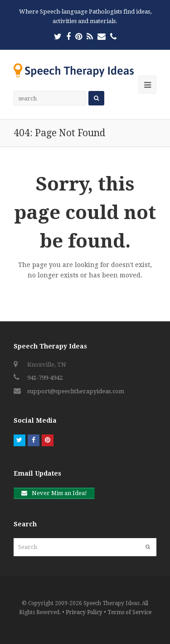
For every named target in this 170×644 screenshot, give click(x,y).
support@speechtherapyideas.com (76, 391)
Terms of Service (129, 612)
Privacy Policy (84, 612)
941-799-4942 (45, 378)
